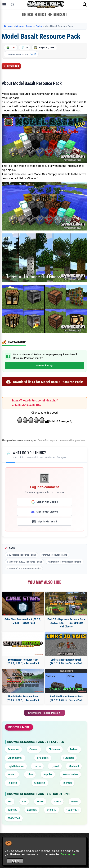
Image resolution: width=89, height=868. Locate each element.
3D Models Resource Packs (22, 555)
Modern (12, 774)
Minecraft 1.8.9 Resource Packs (65, 562)
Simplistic (40, 783)
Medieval (74, 766)
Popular (48, 774)
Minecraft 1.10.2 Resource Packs (25, 562)
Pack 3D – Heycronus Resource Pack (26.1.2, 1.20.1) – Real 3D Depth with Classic (66, 623)
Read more (68, 854)
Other (30, 774)
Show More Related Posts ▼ (45, 713)
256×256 (32, 810)
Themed (67, 783)
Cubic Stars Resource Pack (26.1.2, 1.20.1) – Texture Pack (23, 621)
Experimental (15, 758)
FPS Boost (43, 758)
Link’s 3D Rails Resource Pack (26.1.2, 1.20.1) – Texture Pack (66, 662)
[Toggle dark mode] (12, 5)
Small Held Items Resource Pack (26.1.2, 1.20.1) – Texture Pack (66, 698)
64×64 (75, 802)
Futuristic (69, 758)
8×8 (24, 802)
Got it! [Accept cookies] (15, 861)
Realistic (12, 783)
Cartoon (34, 749)
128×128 (12, 810)
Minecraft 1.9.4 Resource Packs (25, 569)
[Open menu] (4, 5)
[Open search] (85, 5)
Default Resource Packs (55, 555)
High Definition (16, 766)
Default (74, 749)
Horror (37, 766)
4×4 (10, 802)
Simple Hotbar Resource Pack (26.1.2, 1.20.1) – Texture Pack (23, 698)
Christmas (54, 749)
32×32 (57, 802)
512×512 (52, 810)
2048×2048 (14, 818)
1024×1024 (72, 810)
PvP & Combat (70, 774)
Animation (13, 749)
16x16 (33, 54)
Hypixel (55, 766)
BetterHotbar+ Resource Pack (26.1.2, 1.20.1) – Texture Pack (23, 662)
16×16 (40, 802)
